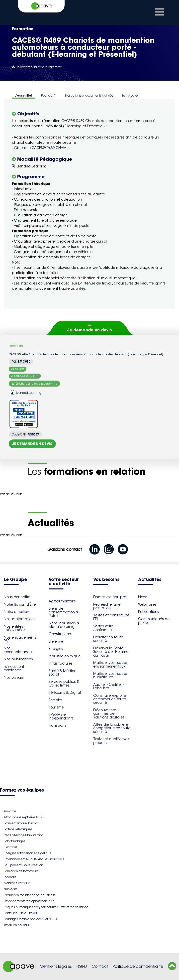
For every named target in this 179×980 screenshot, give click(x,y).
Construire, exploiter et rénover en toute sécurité (110, 699)
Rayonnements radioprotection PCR (29, 901)
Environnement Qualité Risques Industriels (34, 859)
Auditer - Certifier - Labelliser (108, 686)
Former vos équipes (110, 597)
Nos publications (18, 659)
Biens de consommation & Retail (63, 612)
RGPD (82, 966)
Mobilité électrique (17, 883)
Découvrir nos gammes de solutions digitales (109, 714)
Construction (60, 634)
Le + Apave (130, 95)
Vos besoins (106, 580)
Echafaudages (14, 841)
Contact (100, 966)
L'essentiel (23, 95)
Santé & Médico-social (63, 673)
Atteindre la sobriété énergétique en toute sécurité (112, 728)
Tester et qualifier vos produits (111, 741)
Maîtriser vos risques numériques (110, 675)
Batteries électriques (18, 829)
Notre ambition (16, 612)
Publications (149, 612)
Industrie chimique (65, 656)
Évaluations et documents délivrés (89, 95)
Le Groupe (15, 580)
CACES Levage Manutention (24, 835)
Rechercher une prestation (107, 606)
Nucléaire (11, 889)
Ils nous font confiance (14, 668)
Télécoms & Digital (65, 693)
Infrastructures (61, 663)
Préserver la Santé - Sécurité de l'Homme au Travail (111, 652)
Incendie (10, 877)
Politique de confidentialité (138, 966)
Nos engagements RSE (20, 639)
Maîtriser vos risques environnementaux (110, 664)
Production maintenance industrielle (30, 895)
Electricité (10, 847)
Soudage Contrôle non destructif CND (30, 919)
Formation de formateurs (21, 871)
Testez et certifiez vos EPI (111, 617)
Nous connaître (17, 597)
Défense (56, 641)
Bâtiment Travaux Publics (21, 823)
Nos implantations (20, 619)
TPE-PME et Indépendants (61, 716)
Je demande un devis (90, 330)
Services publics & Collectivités (64, 683)
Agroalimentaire (62, 601)
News (143, 597)
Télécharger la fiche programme (37, 67)
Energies (56, 649)
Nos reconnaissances (19, 650)
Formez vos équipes (22, 790)
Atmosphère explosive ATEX (23, 817)
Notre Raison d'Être (20, 604)
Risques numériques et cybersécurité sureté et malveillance (46, 907)
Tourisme (56, 707)
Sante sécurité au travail (21, 913)
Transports (57, 725)
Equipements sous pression (23, 865)
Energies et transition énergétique (28, 853)
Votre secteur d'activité (64, 582)
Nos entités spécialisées (14, 628)
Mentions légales (56, 966)
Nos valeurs (14, 678)
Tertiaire (55, 700)
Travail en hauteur (16, 925)
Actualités (150, 580)
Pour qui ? (48, 95)
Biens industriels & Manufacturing (64, 625)
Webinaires (147, 604)
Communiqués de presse (154, 621)
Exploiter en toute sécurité (108, 639)
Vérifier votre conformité (103, 628)
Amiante (10, 811)
